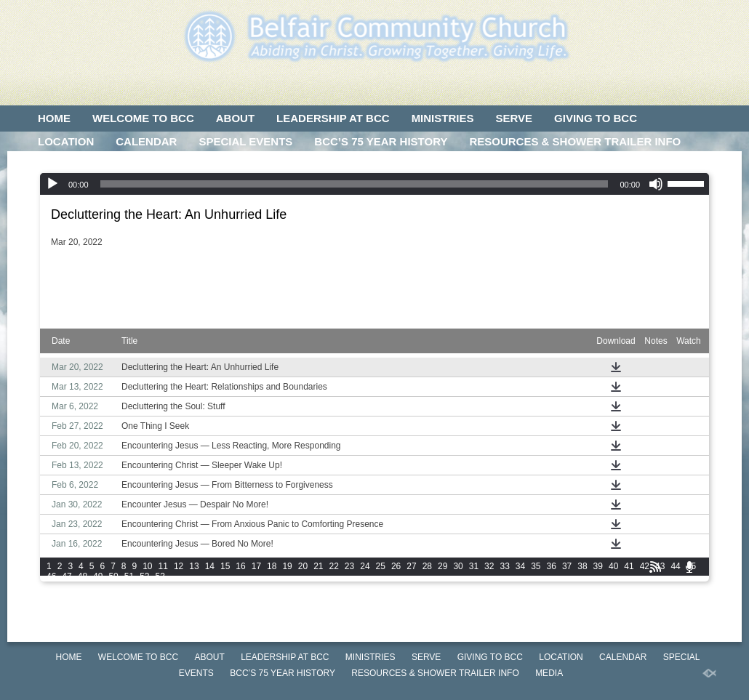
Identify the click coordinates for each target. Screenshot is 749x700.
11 (163, 566)
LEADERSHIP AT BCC (333, 118)
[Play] (52, 184)
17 (256, 566)
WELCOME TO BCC (143, 118)
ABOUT (235, 118)
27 (411, 566)
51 (129, 576)
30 (458, 566)
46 (51, 576)
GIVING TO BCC (596, 118)
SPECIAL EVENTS (245, 141)
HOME (54, 118)
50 (113, 576)
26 (396, 566)
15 (225, 566)
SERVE (514, 118)
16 (240, 566)
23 (349, 566)
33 (504, 566)
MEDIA (55, 165)
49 (98, 576)
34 (520, 566)
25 (381, 566)
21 (318, 566)
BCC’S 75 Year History (381, 141)
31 (474, 566)
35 (536, 566)
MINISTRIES (443, 118)
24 (365, 566)
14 (210, 566)
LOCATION (66, 141)
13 (194, 566)
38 (582, 566)
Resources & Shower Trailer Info (575, 141)
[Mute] (656, 184)
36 (552, 566)
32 (489, 566)
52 (144, 576)
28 (427, 566)
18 (272, 566)
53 (160, 576)
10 (147, 566)
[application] (374, 184)
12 (179, 566)
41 (629, 566)
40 (613, 566)
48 (83, 576)
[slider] (355, 184)
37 (567, 566)
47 (67, 576)
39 (598, 566)
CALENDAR (146, 141)
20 (303, 566)
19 (287, 566)
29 (442, 566)
